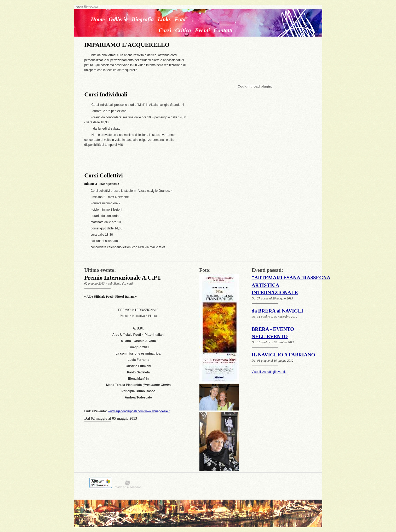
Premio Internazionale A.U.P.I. (123, 278)
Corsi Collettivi (104, 175)
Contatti (223, 30)
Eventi (202, 30)
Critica (183, 30)
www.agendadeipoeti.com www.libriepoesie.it (139, 411)
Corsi (165, 30)
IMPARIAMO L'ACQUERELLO (127, 45)
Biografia (143, 19)
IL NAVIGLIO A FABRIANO (283, 355)
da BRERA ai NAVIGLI (277, 311)
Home (98, 19)
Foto (180, 19)
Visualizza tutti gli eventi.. (269, 372)
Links (164, 19)
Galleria (118, 19)
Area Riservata (86, 7)
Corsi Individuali (106, 94)
